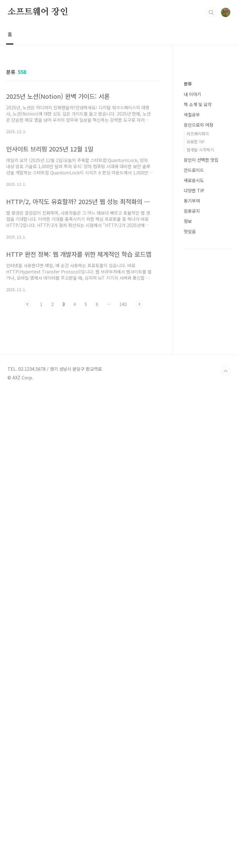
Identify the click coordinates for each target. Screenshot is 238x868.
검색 (211, 12)
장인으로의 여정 (198, 311)
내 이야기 (192, 280)
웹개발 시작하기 (200, 336)
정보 (188, 407)
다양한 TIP (194, 376)
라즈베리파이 (198, 319)
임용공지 (192, 397)
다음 (139, 304)
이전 (28, 304)
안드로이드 (194, 356)
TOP (226, 847)
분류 (188, 269)
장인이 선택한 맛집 (201, 346)
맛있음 (190, 417)
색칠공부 (192, 300)
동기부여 (192, 386)
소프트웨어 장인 (38, 12)
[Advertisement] (84, 370)
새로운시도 (194, 366)
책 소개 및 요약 (198, 290)
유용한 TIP (196, 327)
